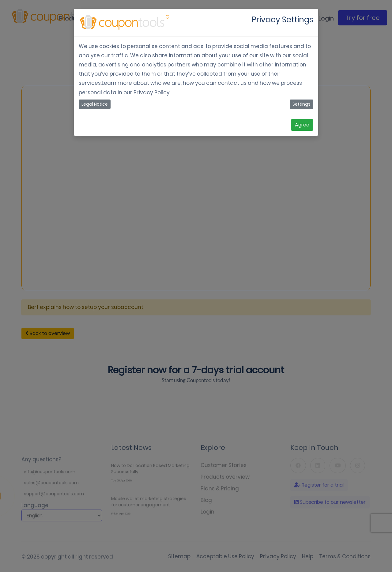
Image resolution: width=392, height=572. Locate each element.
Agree (302, 125)
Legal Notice (95, 104)
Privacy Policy (152, 92)
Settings (302, 104)
